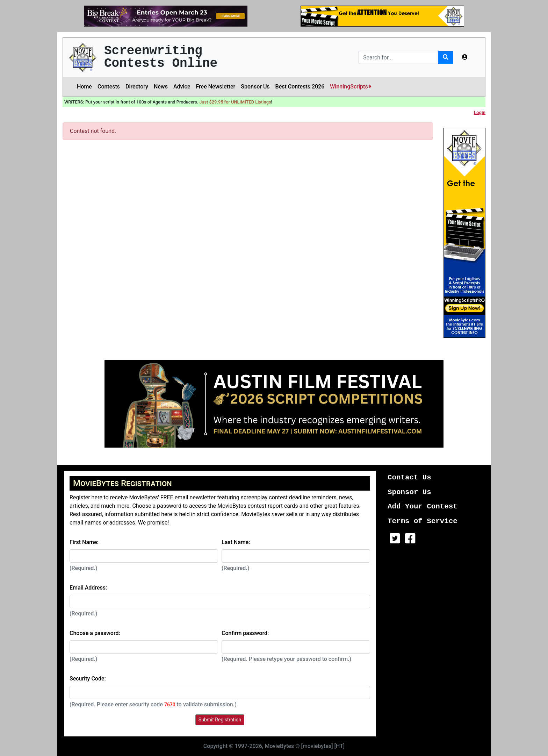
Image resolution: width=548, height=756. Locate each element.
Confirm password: (245, 633)
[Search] (399, 57)
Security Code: (88, 679)
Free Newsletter (215, 87)
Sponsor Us (255, 87)
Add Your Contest (423, 507)
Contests (109, 87)
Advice (182, 87)
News (161, 87)
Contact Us (409, 477)
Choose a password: (95, 633)
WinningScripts (351, 87)
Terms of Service (423, 521)
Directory (137, 87)
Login (480, 112)
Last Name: (236, 542)
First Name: (84, 542)
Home (84, 87)
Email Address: (88, 588)
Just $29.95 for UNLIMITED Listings (235, 102)
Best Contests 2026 (300, 87)
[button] (465, 57)
